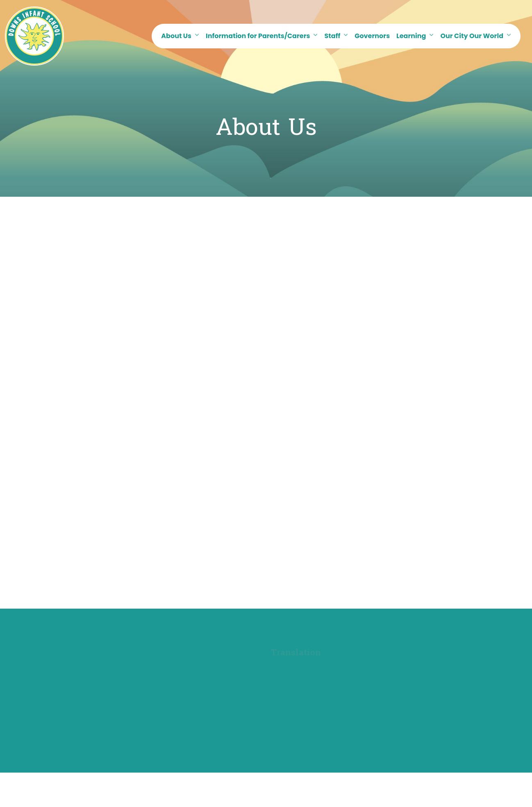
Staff (332, 36)
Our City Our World (472, 36)
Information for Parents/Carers (258, 36)
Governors (372, 36)
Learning (411, 36)
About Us (176, 36)
